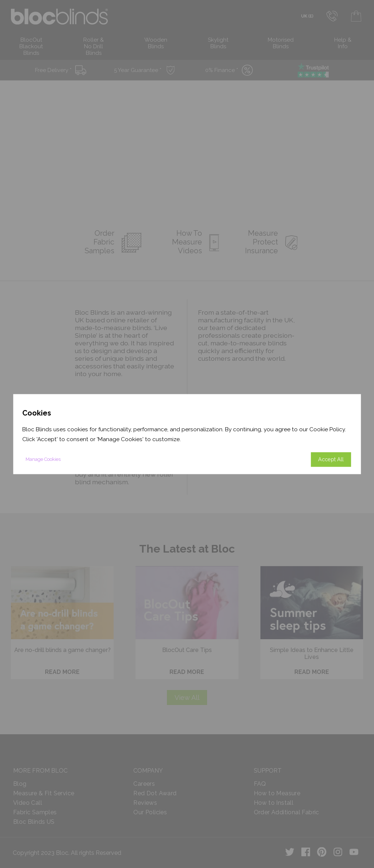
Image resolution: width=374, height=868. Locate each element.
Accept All (331, 459)
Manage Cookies (43, 459)
